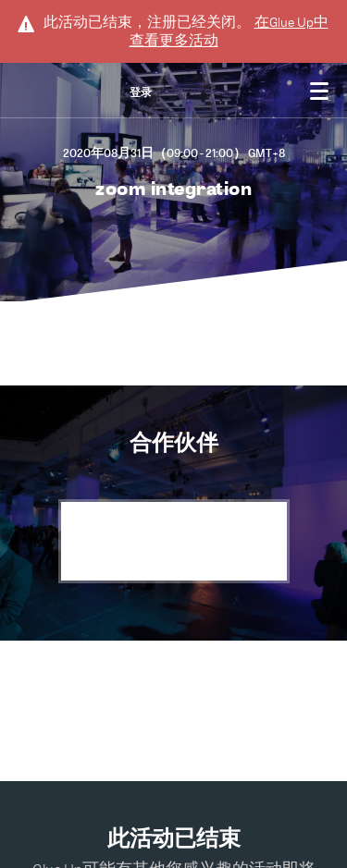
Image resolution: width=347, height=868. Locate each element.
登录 (141, 92)
